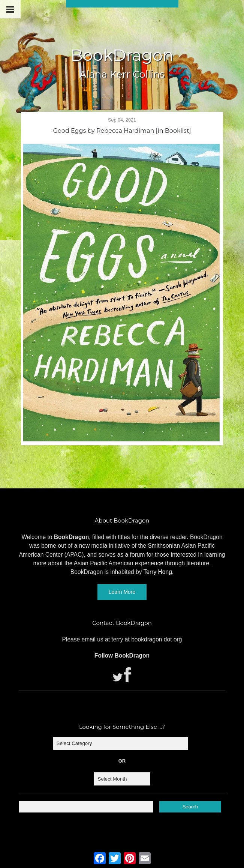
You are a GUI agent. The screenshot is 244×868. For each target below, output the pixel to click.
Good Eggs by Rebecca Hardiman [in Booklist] (122, 131)
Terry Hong (158, 572)
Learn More (122, 592)
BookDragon (122, 55)
